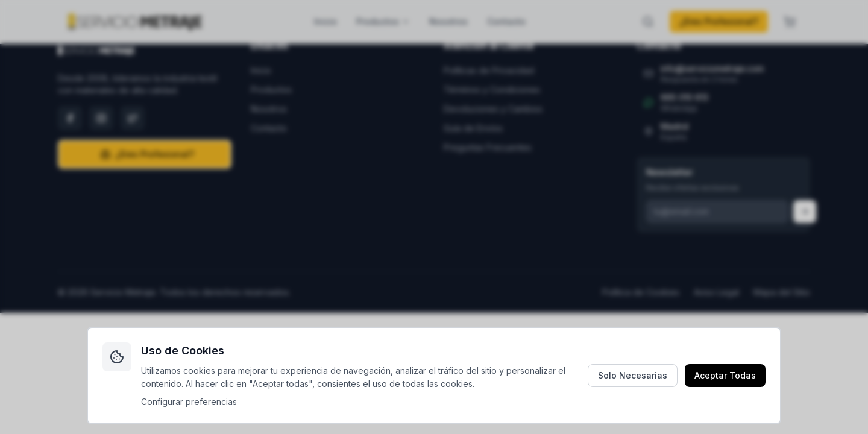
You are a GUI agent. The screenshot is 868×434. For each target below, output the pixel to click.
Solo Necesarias (633, 375)
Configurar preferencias (189, 402)
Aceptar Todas (725, 375)
